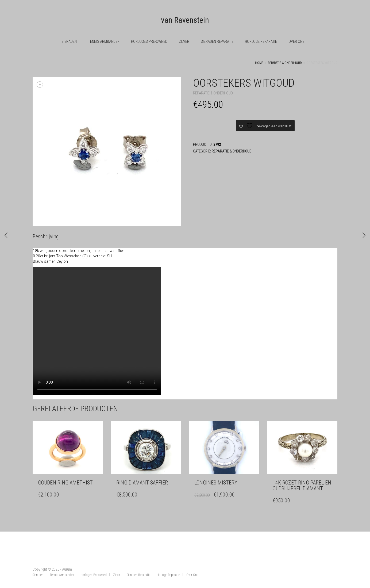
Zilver (184, 41)
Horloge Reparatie (261, 41)
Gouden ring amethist (65, 483)
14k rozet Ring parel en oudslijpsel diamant (302, 486)
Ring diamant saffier (142, 483)
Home (259, 63)
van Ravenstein (185, 20)
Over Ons (296, 41)
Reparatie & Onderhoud (285, 63)
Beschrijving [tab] (46, 236)
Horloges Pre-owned (149, 41)
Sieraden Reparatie (217, 41)
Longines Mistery (216, 483)
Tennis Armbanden (104, 41)
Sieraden (69, 41)
